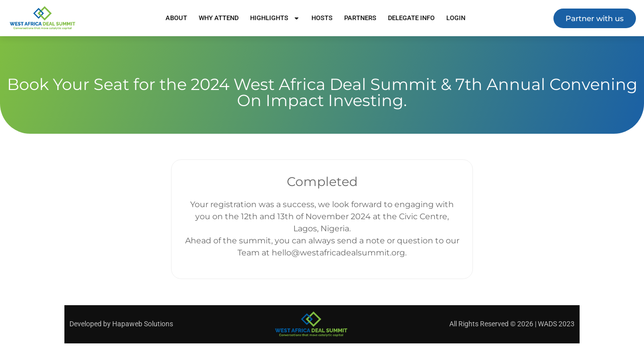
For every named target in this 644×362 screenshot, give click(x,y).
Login (456, 18)
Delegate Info (411, 18)
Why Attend (219, 18)
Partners (360, 18)
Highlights (275, 18)
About (176, 18)
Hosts (322, 18)
